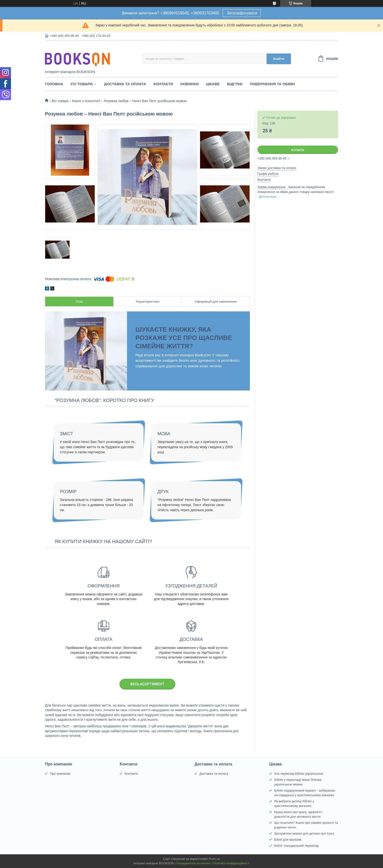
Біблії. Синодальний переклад (297, 846)
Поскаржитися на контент (193, 863)
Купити (298, 150)
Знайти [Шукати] (279, 59)
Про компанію (60, 774)
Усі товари (81, 84)
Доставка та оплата (125, 84)
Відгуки (235, 84)
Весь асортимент (147, 684)
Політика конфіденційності (231, 863)
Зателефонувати (242, 13)
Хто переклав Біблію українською (299, 774)
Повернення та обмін (272, 84)
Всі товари (60, 101)
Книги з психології (86, 101)
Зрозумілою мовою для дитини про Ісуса (304, 833)
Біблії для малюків (288, 840)
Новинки (189, 84)
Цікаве (213, 84)
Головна (54, 84)
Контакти (163, 84)
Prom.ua (214, 859)
